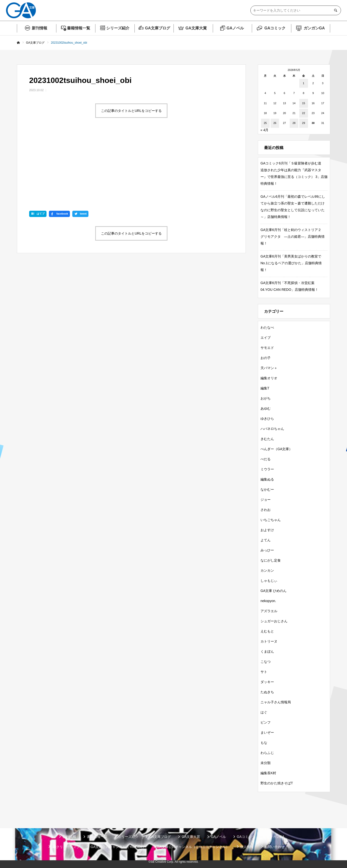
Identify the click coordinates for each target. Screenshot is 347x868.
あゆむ (266, 408)
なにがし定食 (271, 560)
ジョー (266, 500)
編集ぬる (267, 479)
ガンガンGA (314, 28)
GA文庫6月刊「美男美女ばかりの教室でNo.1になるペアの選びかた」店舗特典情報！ (291, 263)
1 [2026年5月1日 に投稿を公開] (304, 83)
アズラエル (269, 611)
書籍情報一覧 (79, 28)
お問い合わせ (274, 847)
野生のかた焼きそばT (277, 783)
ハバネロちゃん (272, 429)
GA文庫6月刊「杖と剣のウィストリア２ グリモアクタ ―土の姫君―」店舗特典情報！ (293, 237)
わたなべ (267, 327)
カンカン (267, 570)
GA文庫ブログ (158, 28)
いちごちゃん (271, 520)
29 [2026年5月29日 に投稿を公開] (304, 123)
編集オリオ (269, 378)
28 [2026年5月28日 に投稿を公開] (294, 123)
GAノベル (235, 28)
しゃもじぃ (269, 581)
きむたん (267, 439)
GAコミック (275, 28)
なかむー (267, 489)
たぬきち (267, 692)
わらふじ (267, 753)
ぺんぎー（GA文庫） (276, 449)
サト (264, 672)
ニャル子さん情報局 (276, 702)
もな (264, 743)
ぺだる (266, 459)
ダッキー (267, 682)
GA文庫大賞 (196, 28)
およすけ (267, 530)
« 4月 (264, 130)
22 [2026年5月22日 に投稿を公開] (304, 113)
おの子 (266, 358)
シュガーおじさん (274, 621)
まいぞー (267, 732)
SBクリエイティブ (66, 847)
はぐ (264, 712)
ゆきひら (267, 419)
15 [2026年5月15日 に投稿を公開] (304, 103)
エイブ (266, 338)
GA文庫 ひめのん (274, 591)
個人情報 (247, 847)
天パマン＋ (269, 368)
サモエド (267, 348)
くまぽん (267, 651)
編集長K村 (268, 773)
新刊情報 (40, 28)
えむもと (267, 631)
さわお (266, 510)
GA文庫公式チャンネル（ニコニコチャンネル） (193, 847)
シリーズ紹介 (118, 28)
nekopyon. (268, 601)
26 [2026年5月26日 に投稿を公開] (275, 123)
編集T (265, 388)
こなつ (266, 662)
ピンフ (266, 722)
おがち (266, 398)
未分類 (266, 763)
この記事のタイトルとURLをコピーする (131, 111)
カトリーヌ (269, 641)
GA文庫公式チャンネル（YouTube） (118, 847)
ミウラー (267, 469)
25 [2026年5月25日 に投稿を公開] (265, 123)
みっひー (267, 550)
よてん (266, 540)
